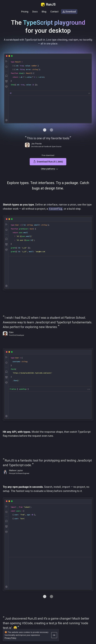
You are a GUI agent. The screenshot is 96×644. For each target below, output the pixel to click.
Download (69, 12)
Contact (54, 12)
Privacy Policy (10, 638)
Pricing (25, 12)
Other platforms (48, 169)
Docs (35, 12)
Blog (44, 12)
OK (54, 635)
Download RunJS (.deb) (48, 162)
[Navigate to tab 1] (51, 130)
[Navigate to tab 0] (45, 130)
